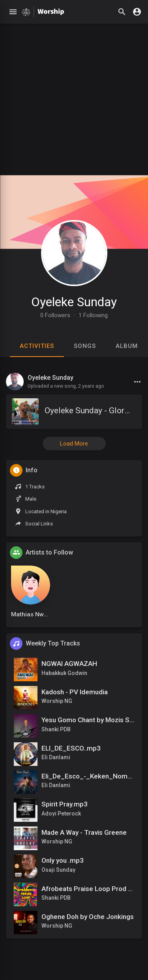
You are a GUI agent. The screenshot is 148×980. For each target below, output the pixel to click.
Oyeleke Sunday (74, 302)
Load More (74, 444)
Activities (37, 346)
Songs (85, 346)
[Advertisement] (74, 97)
